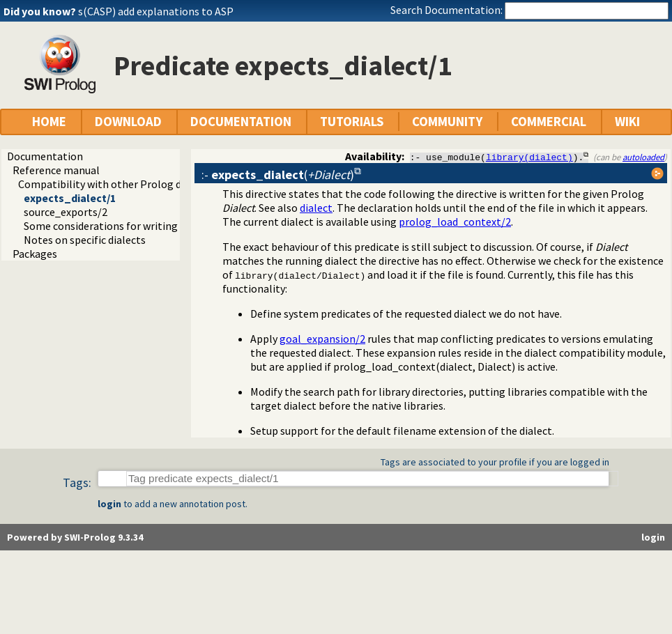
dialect (316, 208)
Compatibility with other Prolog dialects (116, 184)
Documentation (45, 156)
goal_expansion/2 (322, 339)
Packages (35, 254)
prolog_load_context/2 (455, 222)
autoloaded (643, 157)
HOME (49, 122)
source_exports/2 (66, 212)
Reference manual (56, 170)
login (109, 504)
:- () (278, 175)
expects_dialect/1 (70, 198)
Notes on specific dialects (85, 240)
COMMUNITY (447, 122)
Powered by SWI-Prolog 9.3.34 (75, 537)
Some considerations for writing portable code (135, 226)
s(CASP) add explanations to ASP (156, 11)
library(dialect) (529, 157)
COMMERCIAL (549, 122)
